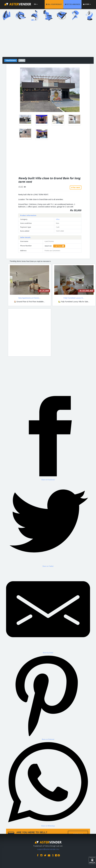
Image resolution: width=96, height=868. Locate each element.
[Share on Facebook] (48, 437)
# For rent (76, 187)
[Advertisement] (48, 40)
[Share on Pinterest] (48, 697)
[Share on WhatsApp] (48, 784)
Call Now (59, 246)
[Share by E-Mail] (48, 610)
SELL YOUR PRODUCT (54, 4)
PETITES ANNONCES (72, 4)
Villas (58, 219)
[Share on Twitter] (48, 524)
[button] (25, 90)
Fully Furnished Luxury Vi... (74, 298)
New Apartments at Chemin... (29, 298)
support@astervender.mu (48, 849)
